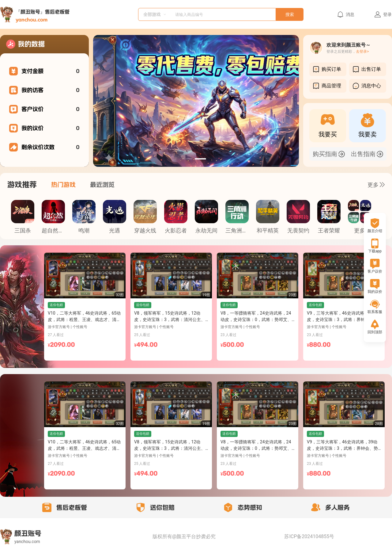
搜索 (290, 14)
